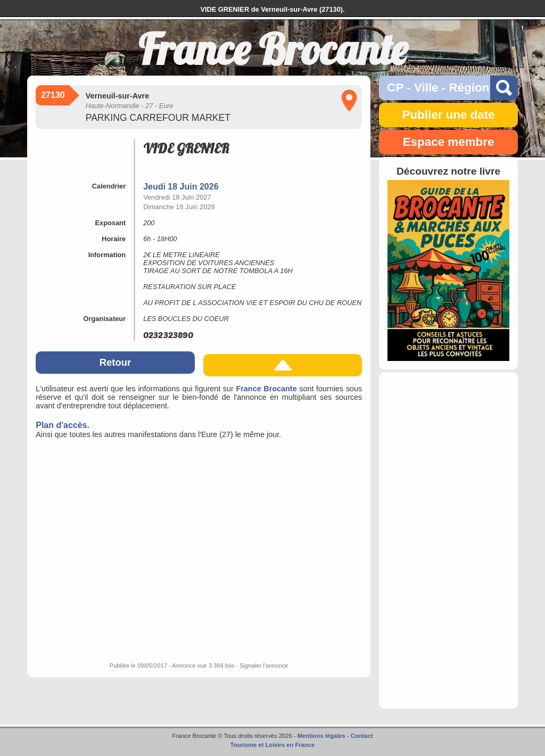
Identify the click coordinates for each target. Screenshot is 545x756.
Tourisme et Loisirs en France (272, 745)
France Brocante (266, 389)
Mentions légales (321, 736)
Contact (362, 736)
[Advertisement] (448, 540)
